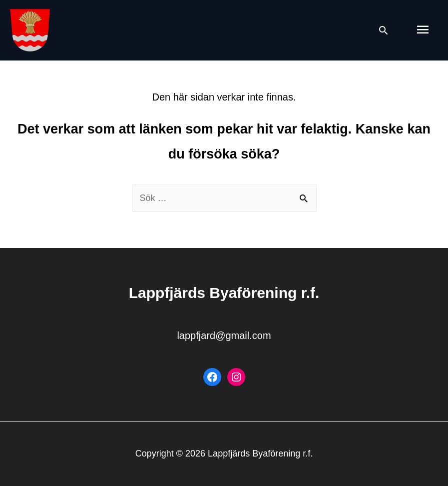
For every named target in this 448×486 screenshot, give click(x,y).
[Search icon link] (383, 30)
